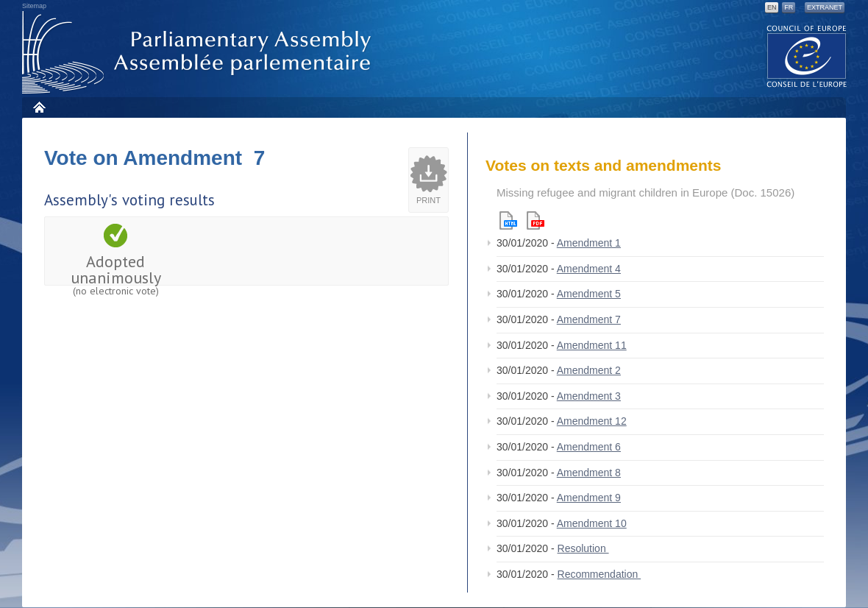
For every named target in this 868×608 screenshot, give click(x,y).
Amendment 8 (589, 473)
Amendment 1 (589, 243)
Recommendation (600, 574)
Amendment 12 (592, 421)
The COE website (807, 56)
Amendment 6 (589, 447)
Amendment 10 (592, 523)
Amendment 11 (592, 345)
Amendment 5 (589, 294)
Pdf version (536, 220)
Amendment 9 (589, 498)
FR (789, 7)
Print (428, 200)
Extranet (825, 7)
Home (39, 107)
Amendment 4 (589, 269)
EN (772, 7)
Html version (508, 220)
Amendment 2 (589, 370)
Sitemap (34, 6)
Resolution (583, 548)
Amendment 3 (589, 396)
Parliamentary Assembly (199, 53)
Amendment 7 (589, 319)
